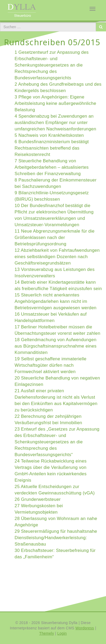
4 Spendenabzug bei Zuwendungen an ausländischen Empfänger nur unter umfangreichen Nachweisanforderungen (55, 123)
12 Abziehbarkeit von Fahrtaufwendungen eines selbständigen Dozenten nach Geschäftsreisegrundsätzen (57, 257)
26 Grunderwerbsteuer (38, 499)
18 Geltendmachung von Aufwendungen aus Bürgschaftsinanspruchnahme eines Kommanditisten (56, 346)
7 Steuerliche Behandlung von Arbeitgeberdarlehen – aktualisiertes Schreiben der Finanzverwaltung (52, 167)
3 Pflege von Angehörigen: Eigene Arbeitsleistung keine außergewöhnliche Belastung (55, 103)
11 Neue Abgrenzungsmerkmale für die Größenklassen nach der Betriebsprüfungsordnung (55, 238)
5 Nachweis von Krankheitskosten (49, 135)
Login (62, 633)
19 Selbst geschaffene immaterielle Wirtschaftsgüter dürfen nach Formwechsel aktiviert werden (50, 365)
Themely (47, 633)
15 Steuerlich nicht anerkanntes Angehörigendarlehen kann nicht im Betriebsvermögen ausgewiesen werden (56, 301)
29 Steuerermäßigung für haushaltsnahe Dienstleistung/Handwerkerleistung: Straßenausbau (56, 538)
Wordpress (85, 628)
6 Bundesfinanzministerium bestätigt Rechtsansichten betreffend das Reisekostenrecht (52, 148)
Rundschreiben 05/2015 (52, 42)
